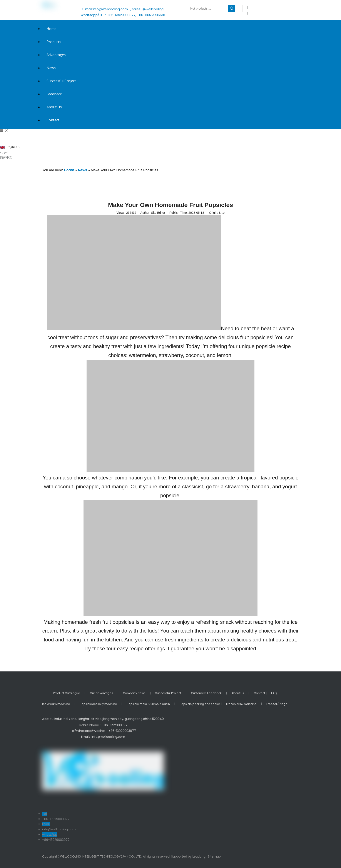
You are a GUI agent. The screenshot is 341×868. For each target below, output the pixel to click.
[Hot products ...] (209, 8)
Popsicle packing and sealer (200, 704)
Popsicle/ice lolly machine (98, 704)
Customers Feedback (206, 693)
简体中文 (6, 157)
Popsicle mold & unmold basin (148, 704)
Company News (134, 693)
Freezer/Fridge (277, 704)
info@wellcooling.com (111, 9)
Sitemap (214, 856)
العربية (4, 152)
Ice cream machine (56, 704)
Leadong (199, 856)
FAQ (274, 693)
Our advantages (101, 693)
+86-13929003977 (56, 819)
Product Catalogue (67, 693)
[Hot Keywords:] (232, 8)
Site (222, 213)
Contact (260, 693)
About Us (238, 693)
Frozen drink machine (241, 704)
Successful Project (168, 693)
